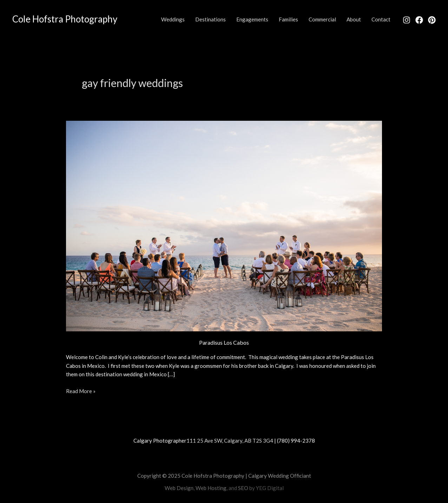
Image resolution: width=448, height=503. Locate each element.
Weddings (173, 19)
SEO (243, 488)
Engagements (252, 19)
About (354, 19)
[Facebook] (419, 20)
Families (288, 19)
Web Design (179, 488)
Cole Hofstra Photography (65, 19)
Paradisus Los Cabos (224, 342)
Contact (381, 19)
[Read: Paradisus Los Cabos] (224, 225)
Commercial (322, 19)
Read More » (81, 391)
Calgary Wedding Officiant (280, 476)
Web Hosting (211, 488)
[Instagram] (407, 20)
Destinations (210, 19)
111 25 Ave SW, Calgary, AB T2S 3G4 (230, 441)
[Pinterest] (432, 20)
